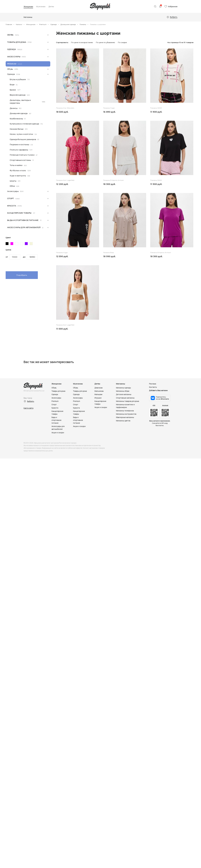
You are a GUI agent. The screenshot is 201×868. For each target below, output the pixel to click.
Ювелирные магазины (125, 417)
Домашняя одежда (68, 24)
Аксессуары (14, 57)
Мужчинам (41, 7)
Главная (9, 24)
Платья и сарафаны (19, 150)
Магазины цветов (123, 421)
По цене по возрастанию (82, 42)
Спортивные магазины (125, 398)
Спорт (11, 198)
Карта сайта (28, 408)
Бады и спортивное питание (23, 220)
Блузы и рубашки (18, 79)
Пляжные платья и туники (22, 155)
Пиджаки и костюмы (19, 144)
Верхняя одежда (18, 95)
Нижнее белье (17, 129)
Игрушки (98, 398)
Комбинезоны (16, 119)
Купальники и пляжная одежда (24, 124)
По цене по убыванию (105, 42)
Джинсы (14, 108)
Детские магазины (124, 394)
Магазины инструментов (126, 414)
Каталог (19, 24)
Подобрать (22, 275)
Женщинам (28, 7)
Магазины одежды (123, 388)
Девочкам (99, 388)
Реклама (153, 384)
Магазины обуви (123, 391)
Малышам (98, 394)
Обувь (10, 35)
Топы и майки (16, 165)
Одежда (54, 24)
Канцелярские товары (19, 213)
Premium (43, 24)
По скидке (122, 42)
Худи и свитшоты (18, 176)
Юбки (12, 186)
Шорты (13, 181)
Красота (12, 206)
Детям (51, 7)
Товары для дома (17, 42)
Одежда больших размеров (23, 139)
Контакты (153, 387)
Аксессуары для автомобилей (24, 227)
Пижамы (83, 24)
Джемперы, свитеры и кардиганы (20, 102)
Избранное (173, 6)
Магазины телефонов (125, 411)
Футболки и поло (18, 170)
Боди (12, 85)
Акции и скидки (58, 433)
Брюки (13, 90)
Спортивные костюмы (20, 160)
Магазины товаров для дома (127, 401)
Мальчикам (99, 391)
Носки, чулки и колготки (21, 134)
